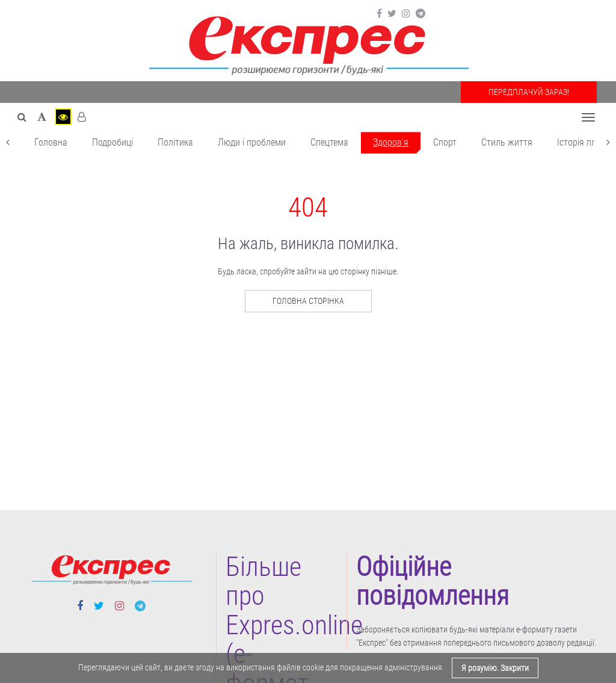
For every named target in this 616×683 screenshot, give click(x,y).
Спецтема (329, 142)
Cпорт (445, 142)
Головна (51, 142)
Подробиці (112, 142)
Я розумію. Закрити (495, 668)
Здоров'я (391, 142)
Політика (175, 142)
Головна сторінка (308, 301)
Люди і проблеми (252, 142)
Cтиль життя (507, 142)
